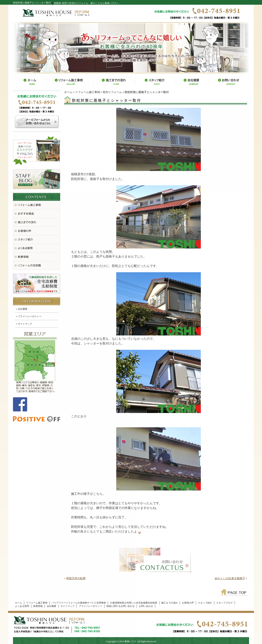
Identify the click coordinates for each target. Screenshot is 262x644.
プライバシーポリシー (30, 316)
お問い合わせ (146, 606)
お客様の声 (188, 603)
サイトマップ (25, 324)
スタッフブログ (224, 603)
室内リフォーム (112, 92)
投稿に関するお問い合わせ (121, 606)
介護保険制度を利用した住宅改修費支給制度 (134, 603)
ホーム (68, 92)
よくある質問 (22, 606)
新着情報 (38, 606)
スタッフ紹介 (205, 603)
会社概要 (23, 309)
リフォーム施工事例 (88, 92)
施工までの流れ (170, 603)
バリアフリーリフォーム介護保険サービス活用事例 (79, 603)
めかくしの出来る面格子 (230, 578)
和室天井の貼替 (76, 578)
